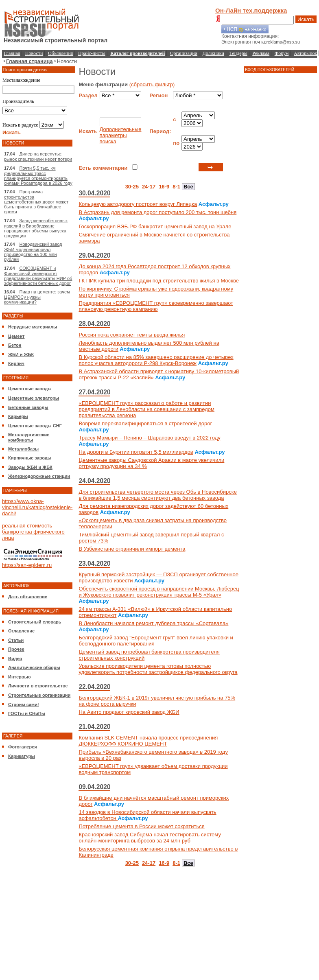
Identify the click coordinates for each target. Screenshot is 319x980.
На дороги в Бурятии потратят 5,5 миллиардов (136, 452)
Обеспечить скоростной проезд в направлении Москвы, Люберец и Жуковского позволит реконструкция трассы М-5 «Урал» (159, 592)
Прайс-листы (92, 53)
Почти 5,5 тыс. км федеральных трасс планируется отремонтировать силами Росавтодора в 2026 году (38, 176)
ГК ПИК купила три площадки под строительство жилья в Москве (159, 281)
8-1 (176, 187)
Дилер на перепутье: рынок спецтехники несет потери (38, 156)
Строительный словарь (35, 622)
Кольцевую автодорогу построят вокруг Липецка (138, 204)
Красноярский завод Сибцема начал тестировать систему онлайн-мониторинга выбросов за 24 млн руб (150, 838)
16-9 (164, 187)
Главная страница (29, 61)
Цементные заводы (30, 389)
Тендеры (238, 53)
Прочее (16, 649)
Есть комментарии (103, 168)
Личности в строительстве (38, 686)
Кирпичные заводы (30, 458)
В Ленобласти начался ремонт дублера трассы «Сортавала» (153, 623)
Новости (34, 53)
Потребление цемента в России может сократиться (141, 826)
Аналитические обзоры (34, 667)
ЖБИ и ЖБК (21, 354)
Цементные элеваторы (34, 398)
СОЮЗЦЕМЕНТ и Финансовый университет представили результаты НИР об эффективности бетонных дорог (38, 276)
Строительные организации (39, 695)
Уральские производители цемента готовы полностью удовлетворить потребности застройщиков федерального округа (158, 669)
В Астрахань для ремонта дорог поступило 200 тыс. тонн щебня (157, 212)
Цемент (16, 336)
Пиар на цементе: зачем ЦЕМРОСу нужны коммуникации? (37, 297)
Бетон (15, 345)
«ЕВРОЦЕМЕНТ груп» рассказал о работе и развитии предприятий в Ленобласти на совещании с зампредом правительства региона (146, 409)
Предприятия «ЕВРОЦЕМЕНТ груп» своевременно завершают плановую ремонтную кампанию (156, 306)
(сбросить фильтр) (152, 84)
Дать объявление (28, 597)
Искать (306, 19)
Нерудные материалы (33, 327)
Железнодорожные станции (39, 476)
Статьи (16, 640)
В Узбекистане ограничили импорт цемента (132, 549)
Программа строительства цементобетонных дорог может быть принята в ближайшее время (36, 202)
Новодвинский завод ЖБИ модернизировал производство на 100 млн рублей (33, 252)
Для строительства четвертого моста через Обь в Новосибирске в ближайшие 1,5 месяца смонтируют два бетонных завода (157, 495)
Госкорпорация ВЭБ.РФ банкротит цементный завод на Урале (155, 226)
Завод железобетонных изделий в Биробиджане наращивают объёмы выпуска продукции (36, 228)
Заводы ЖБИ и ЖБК (30, 467)
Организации (184, 53)
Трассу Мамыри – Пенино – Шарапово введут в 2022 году (149, 438)
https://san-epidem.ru (27, 565)
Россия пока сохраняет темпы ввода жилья (132, 335)
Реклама (261, 53)
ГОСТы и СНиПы (27, 713)
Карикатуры (22, 756)
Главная (12, 53)
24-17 (149, 187)
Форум (282, 53)
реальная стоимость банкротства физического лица (33, 532)
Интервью (20, 677)
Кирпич (16, 363)
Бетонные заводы (28, 407)
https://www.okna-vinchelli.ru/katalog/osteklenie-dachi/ (37, 507)
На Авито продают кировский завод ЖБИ (129, 712)
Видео (15, 658)
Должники (213, 53)
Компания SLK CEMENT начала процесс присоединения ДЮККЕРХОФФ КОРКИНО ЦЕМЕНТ (148, 741)
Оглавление (21, 631)
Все (188, 187)
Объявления (60, 53)
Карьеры (18, 416)
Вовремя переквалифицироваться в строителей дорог (145, 423)
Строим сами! (24, 704)
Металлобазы (23, 449)
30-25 (132, 187)
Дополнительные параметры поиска (121, 135)
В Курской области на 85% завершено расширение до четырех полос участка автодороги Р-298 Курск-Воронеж (156, 360)
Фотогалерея (23, 747)
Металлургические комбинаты (29, 437)
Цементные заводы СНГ (35, 426)
